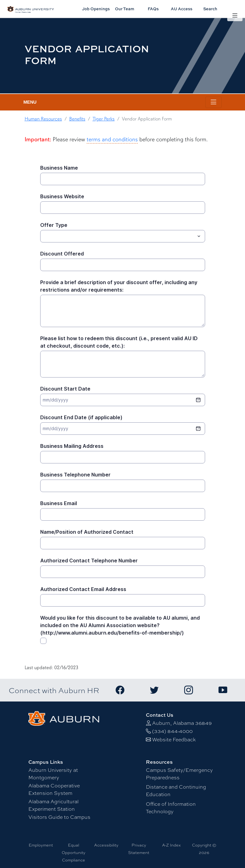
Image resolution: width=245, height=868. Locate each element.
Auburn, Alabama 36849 (182, 723)
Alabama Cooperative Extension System (54, 789)
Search (210, 9)
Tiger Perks (104, 119)
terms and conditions (112, 139)
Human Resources (43, 119)
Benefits (77, 119)
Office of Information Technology (171, 807)
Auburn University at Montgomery (53, 774)
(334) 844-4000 (172, 731)
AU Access (182, 9)
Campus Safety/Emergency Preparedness (179, 774)
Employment (41, 845)
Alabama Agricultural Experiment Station (53, 805)
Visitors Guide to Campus (59, 817)
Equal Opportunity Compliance (74, 852)
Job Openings (96, 9)
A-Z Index (171, 845)
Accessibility (106, 845)
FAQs (153, 9)
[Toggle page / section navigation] (214, 102)
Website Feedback (174, 739)
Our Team (125, 9)
